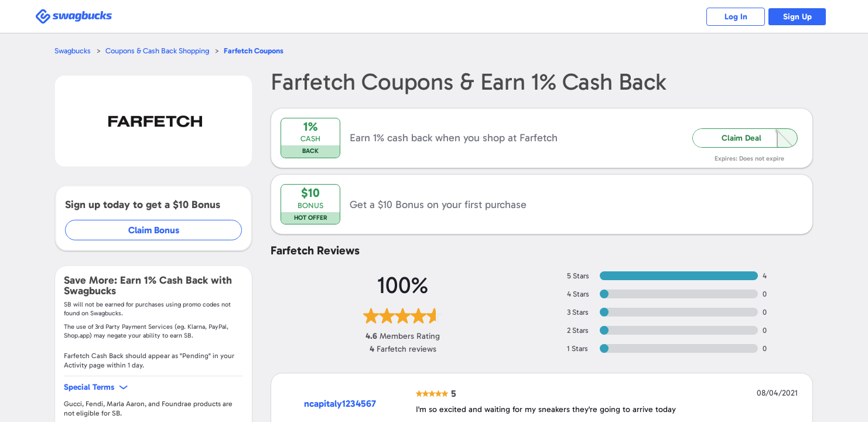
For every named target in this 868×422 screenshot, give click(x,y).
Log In (736, 17)
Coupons (254, 51)
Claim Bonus (154, 230)
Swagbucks (73, 51)
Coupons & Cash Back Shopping (157, 51)
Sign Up (797, 17)
